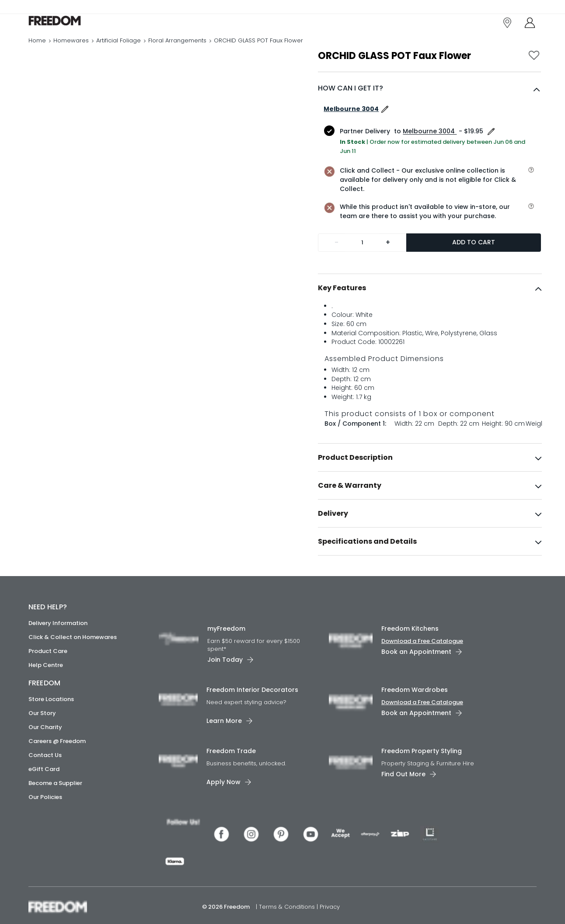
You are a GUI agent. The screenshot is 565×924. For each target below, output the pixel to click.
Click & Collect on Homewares (73, 656)
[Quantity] (362, 261)
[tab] (430, 306)
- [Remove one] (337, 261)
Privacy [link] (330, 904)
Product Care (48, 670)
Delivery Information (58, 642)
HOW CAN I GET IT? (351, 106)
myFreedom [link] (226, 647)
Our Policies (45, 816)
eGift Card (44, 788)
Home (37, 50)
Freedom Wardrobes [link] (415, 708)
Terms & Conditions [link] (288, 904)
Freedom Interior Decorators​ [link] (252, 708)
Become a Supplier (55, 802)
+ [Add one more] (388, 261)
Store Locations (51, 718)
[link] (68, 26)
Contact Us (45, 774)
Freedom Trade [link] (231, 769)
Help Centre (46, 684)
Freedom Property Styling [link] (422, 769)
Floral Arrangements (177, 50)
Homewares (71, 50)
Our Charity (45, 746)
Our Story (42, 732)
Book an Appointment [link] (416, 670)
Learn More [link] (224, 739)
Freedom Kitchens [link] (410, 647)
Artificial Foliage (119, 50)
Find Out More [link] (403, 792)
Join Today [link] (225, 678)
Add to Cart (474, 261)
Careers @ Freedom (57, 760)
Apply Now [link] (223, 800)
